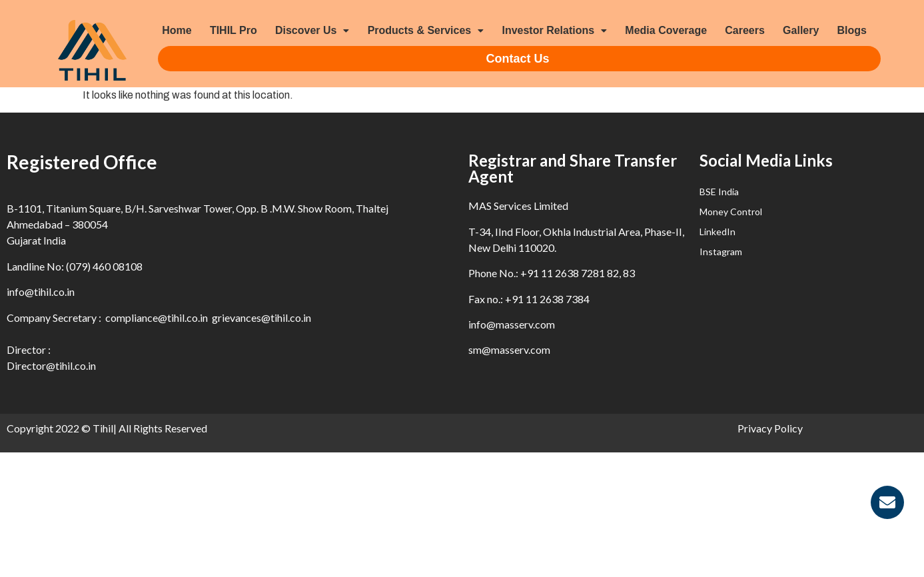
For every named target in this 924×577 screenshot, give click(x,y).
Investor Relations (554, 30)
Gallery (801, 30)
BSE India (719, 192)
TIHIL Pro (233, 30)
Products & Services (426, 30)
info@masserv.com (512, 324)
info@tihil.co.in (41, 291)
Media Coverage (666, 30)
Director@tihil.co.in (51, 365)
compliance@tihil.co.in (157, 317)
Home (177, 30)
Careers (745, 30)
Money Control (731, 212)
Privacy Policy (770, 428)
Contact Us (518, 59)
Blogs (852, 30)
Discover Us (312, 30)
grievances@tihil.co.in (261, 317)
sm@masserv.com (509, 349)
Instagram (721, 252)
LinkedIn (717, 232)
